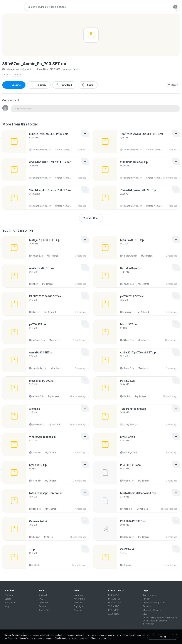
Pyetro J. (126, 481)
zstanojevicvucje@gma (16, 69)
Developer (79, 610)
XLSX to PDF (114, 614)
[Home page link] (12, 7)
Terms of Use (149, 595)
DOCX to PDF (114, 603)
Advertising (79, 599)
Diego (34, 537)
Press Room (10, 603)
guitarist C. (36, 340)
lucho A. (35, 565)
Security (147, 606)
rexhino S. (35, 396)
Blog (7, 606)
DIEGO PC (47, 537)
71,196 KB (17, 75)
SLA (145, 614)
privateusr (36, 424)
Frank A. (126, 312)
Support (43, 595)
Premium (9, 595)
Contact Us (44, 610)
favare (34, 453)
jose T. (34, 509)
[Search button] (167, 7)
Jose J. (125, 509)
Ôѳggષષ (126, 565)
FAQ (41, 599)
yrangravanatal (129, 424)
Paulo (125, 396)
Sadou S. (126, 537)
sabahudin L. (37, 368)
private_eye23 (129, 453)
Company (78, 595)
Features (43, 606)
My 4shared (51, 256)
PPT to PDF (114, 610)
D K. (33, 284)
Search (8, 599)
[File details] (14, 141)
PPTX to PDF (114, 599)
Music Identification (152, 610)
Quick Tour (44, 603)
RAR (6, 75)
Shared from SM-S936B (47, 69)
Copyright (78, 606)
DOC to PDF (114, 595)
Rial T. (34, 312)
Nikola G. (126, 340)
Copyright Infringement (154, 603)
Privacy (146, 599)
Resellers (78, 603)
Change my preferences (101, 638)
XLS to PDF (114, 606)
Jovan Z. (35, 256)
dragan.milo (127, 256)
